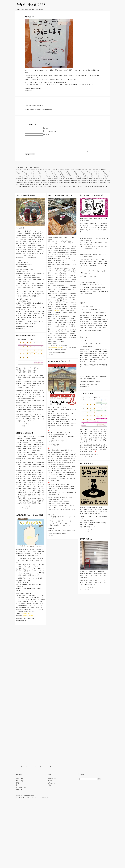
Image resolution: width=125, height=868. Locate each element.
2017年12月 (102, 176)
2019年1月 (30, 176)
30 (51, 634)
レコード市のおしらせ (87, 466)
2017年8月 (32, 178)
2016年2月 (54, 180)
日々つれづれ (33, 90)
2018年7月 (67, 176)
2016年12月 (89, 178)
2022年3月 (99, 172)
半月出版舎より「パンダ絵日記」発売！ (63, 190)
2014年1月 (22, 184)
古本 (17, 652)
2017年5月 (53, 178)
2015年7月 (84, 180)
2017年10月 (25, 178)
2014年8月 (63, 182)
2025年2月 (33, 172)
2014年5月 (84, 182)
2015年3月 (105, 180)
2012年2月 (88, 186)
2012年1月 (95, 186)
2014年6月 (77, 182)
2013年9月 (52, 184)
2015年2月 (19, 182)
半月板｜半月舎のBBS (31, 4)
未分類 (23, 331)
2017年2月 (75, 178)
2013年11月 (37, 184)
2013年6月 (74, 184)
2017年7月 (39, 178)
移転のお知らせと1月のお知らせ (81, 190)
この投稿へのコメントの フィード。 (35, 109)
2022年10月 (70, 172)
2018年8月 (59, 176)
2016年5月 (40, 180)
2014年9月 (56, 182)
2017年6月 (46, 178)
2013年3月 (95, 184)
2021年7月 (51, 174)
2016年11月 (97, 178)
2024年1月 (40, 172)
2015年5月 (98, 180)
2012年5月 (67, 186)
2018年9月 (52, 176)
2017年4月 (60, 178)
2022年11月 (62, 172)
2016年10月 (104, 178)
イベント (56, 357)
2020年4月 (87, 174)
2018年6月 (74, 176)
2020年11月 (80, 174)
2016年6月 (33, 180)
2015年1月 (26, 182)
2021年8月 (44, 174)
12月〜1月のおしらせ (86, 396)
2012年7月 (52, 186)
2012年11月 (31, 186)
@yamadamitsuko (26, 616)
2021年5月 (65, 174)
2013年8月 (59, 184)
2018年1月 (95, 176)
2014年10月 (49, 182)
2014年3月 (99, 182)
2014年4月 (92, 182)
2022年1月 (22, 174)
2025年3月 (26, 172)
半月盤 (30, 170)
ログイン (33, 663)
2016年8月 (26, 180)
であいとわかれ (29, 17)
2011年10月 (25, 188)
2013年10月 (45, 184)
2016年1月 (62, 180)
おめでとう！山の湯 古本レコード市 (98, 190)
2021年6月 (58, 174)
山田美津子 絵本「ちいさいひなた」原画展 (30, 518)
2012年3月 (81, 186)
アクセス (26, 170)
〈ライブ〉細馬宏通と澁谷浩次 (24, 190)
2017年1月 (82, 178)
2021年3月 (73, 174)
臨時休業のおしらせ (86, 542)
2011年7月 (40, 188)
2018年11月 (37, 176)
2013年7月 (67, 184)
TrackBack (49, 109)
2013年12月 (30, 184)
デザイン (18, 648)
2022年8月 (77, 172)
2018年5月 (81, 176)
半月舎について (36, 170)
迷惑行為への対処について (25, 436)
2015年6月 (91, 180)
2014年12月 (33, 182)
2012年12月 (23, 186)
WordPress (23, 665)
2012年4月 (74, 186)
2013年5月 (81, 184)
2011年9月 (32, 188)
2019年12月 (95, 174)
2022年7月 (84, 172)
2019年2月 (23, 176)
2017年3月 (68, 178)
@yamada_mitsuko (28, 619)
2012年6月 (59, 186)
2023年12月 (48, 172)
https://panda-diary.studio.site (56, 350)
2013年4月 (88, 184)
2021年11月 (30, 174)
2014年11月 (41, 182)
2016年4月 (47, 180)
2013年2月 (102, 184)
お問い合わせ (20, 170)
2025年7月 (19, 172)
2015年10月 (77, 180)
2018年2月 (88, 176)
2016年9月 (19, 180)
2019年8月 (102, 174)
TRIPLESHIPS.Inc (46, 665)
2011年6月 (47, 188)
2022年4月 (92, 172)
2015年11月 (69, 180)
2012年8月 (45, 186)
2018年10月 (45, 176)
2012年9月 (38, 186)
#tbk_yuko (57, 313)
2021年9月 (37, 174)
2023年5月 (55, 172)
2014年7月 (70, 182)
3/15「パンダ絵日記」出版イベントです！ (42, 190)
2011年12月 (102, 186)
